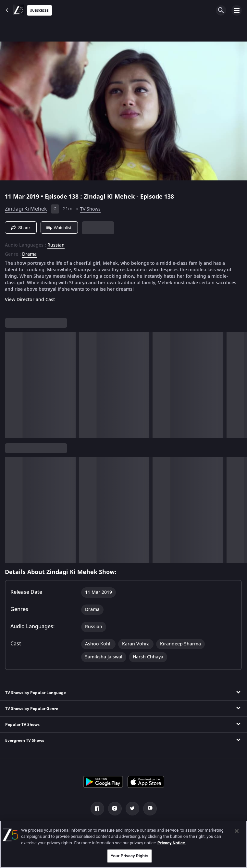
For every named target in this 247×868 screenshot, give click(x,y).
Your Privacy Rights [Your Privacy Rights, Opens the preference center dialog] (130, 856)
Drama (29, 254)
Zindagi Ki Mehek (26, 209)
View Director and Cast (30, 300)
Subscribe (39, 11)
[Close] (237, 831)
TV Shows (90, 209)
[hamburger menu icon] (237, 10)
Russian (56, 245)
